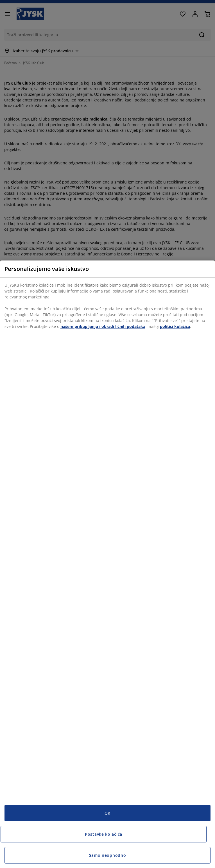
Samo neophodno (108, 855)
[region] (107, 564)
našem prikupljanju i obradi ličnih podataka (103, 326)
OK (107, 813)
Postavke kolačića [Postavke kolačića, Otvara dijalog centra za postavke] (104, 834)
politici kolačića (175, 326)
